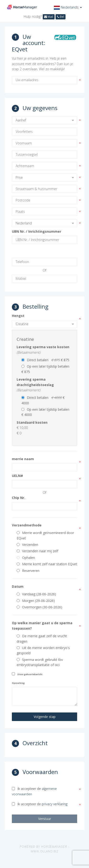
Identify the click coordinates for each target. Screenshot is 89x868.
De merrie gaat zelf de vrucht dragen (42, 639)
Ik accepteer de (34, 791)
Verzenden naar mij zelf (37, 551)
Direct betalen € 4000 (43, 400)
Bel (61, 17)
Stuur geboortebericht (30, 674)
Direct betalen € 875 (45, 360)
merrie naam (23, 459)
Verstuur (45, 819)
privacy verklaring (55, 804)
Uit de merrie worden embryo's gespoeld (43, 650)
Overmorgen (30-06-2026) (39, 607)
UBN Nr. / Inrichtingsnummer (37, 231)
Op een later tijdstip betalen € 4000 (46, 412)
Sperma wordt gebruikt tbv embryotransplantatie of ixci (40, 662)
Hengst (18, 316)
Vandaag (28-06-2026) (36, 594)
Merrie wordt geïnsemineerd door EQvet (45, 535)
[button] (68, 7)
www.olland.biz (45, 851)
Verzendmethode (27, 525)
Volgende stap (45, 717)
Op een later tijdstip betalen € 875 (46, 369)
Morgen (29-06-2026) (36, 601)
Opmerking (18, 683)
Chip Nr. (19, 498)
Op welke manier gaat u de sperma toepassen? (42, 625)
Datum (18, 586)
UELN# (17, 476)
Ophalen (26, 558)
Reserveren (28, 571)
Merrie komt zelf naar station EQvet (47, 564)
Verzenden (27, 545)
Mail (49, 17)
